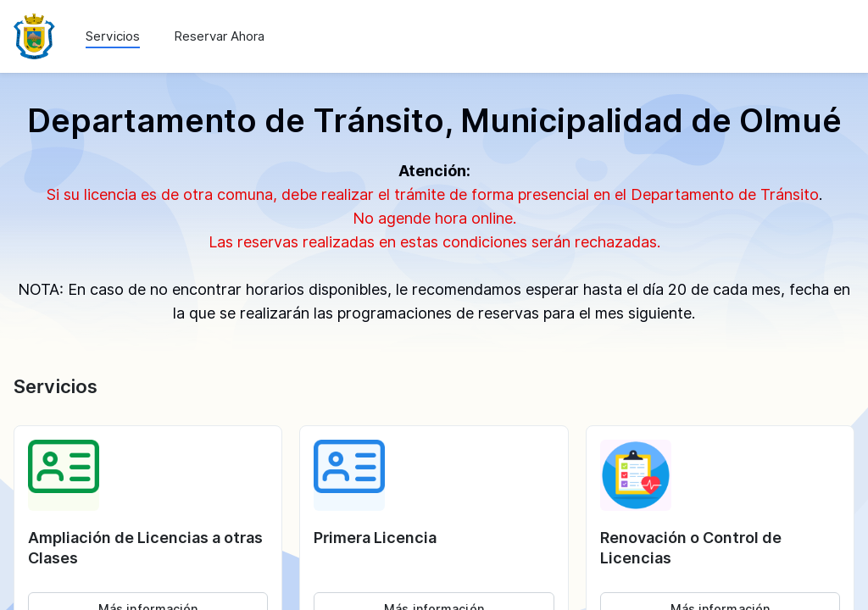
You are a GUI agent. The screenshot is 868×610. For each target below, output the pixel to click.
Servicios (113, 36)
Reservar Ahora (219, 36)
